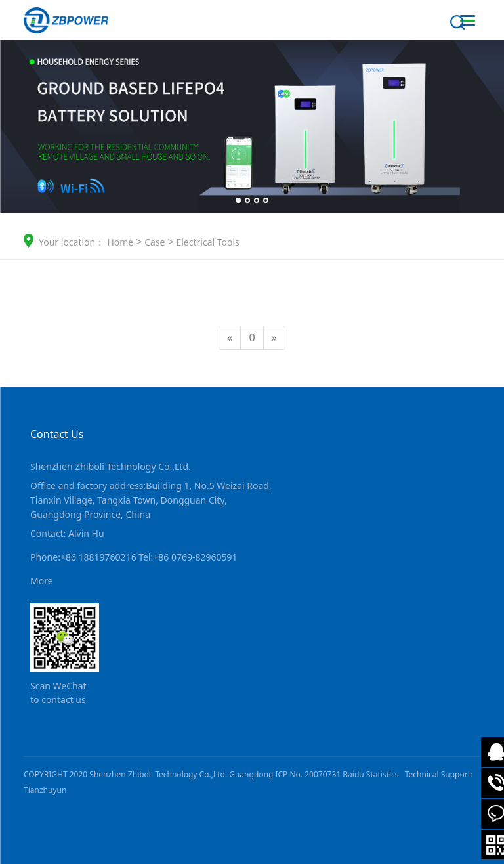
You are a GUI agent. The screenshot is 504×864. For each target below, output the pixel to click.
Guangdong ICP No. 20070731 (285, 774)
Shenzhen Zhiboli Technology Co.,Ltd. (111, 466)
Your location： (72, 242)
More (42, 581)
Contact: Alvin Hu (67, 533)
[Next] (274, 338)
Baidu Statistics (370, 774)
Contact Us (57, 434)
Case (154, 242)
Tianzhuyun (45, 790)
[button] (238, 200)
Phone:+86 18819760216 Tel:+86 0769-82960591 (134, 557)
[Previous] (230, 338)
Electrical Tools (207, 242)
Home (120, 242)
